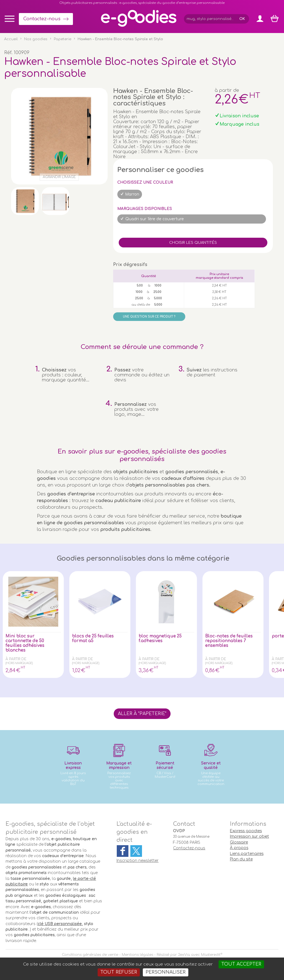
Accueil (11, 39)
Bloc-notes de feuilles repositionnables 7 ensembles (231, 641)
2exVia (184, 955)
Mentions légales (137, 955)
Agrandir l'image (59, 177)
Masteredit (211, 955)
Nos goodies (36, 39)
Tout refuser (119, 972)
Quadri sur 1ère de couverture (155, 219)
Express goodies (246, 831)
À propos (239, 848)
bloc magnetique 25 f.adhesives (162, 639)
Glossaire (239, 842)
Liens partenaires (247, 854)
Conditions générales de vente (90, 955)
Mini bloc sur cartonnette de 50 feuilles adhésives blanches (26, 644)
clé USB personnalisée (60, 924)
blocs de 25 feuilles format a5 (95, 639)
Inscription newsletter (138, 861)
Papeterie (63, 39)
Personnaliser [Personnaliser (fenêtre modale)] (166, 972)
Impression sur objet (249, 836)
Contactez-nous (42, 19)
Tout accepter (241, 964)
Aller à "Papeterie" (142, 714)
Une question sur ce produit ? (149, 317)
